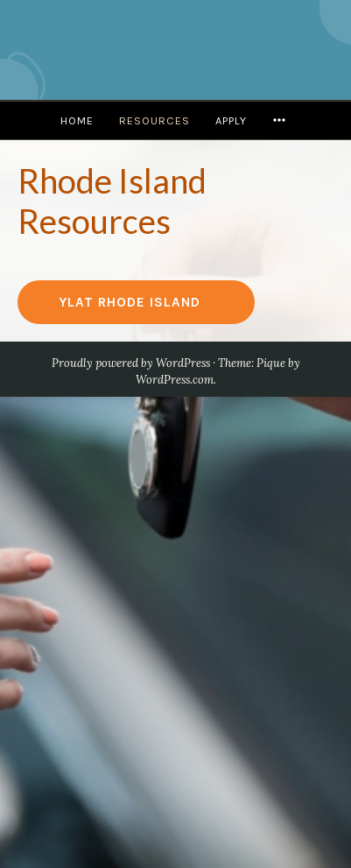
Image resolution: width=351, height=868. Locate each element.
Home (77, 120)
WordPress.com (175, 380)
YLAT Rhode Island (130, 302)
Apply (231, 120)
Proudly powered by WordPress (131, 363)
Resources (154, 120)
